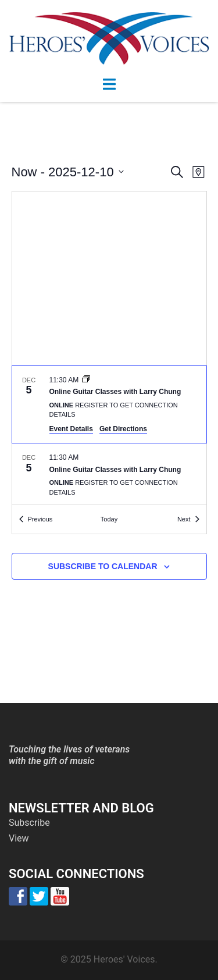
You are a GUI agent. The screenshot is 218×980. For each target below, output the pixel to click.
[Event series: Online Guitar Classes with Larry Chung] (86, 380)
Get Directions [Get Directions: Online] (123, 429)
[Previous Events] (36, 519)
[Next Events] (188, 519)
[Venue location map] (109, 278)
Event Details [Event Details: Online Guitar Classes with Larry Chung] (71, 429)
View (19, 838)
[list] (109, 436)
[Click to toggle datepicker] (68, 172)
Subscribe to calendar (103, 566)
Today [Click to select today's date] (109, 519)
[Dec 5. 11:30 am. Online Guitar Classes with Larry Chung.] (109, 405)
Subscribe (29, 823)
